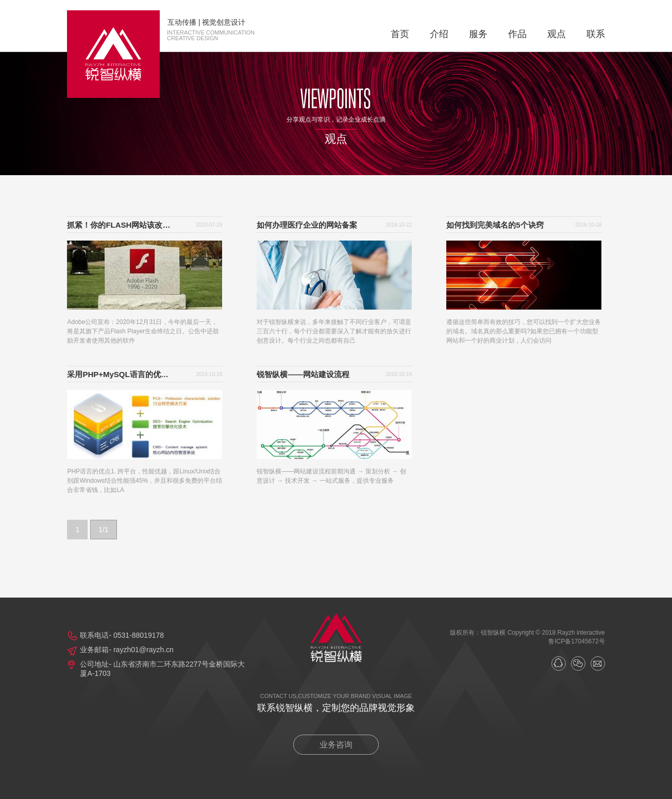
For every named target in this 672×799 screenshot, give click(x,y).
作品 (517, 34)
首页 (400, 34)
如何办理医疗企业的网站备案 (307, 225)
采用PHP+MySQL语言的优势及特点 (121, 374)
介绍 (439, 34)
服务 (478, 34)
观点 (557, 34)
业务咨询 (336, 745)
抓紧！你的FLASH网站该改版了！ (121, 225)
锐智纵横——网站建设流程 (303, 374)
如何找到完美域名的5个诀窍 (495, 225)
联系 (596, 34)
